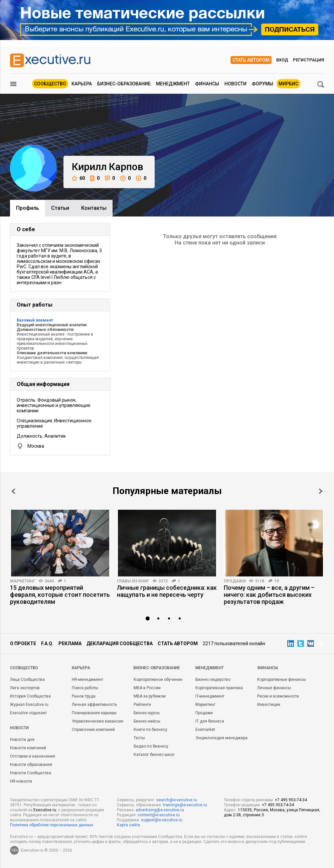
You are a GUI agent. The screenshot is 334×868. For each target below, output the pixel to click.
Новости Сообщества (31, 773)
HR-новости (21, 781)
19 (277, 581)
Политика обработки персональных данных (52, 825)
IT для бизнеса (210, 721)
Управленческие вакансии (98, 721)
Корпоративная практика (219, 688)
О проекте (23, 643)
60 (78, 178)
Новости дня (22, 740)
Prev (13, 491)
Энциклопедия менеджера (221, 738)
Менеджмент (173, 84)
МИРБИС (288, 84)
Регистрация (308, 60)
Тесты (139, 738)
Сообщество (50, 84)
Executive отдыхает (28, 713)
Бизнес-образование (124, 84)
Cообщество (24, 668)
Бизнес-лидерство (213, 680)
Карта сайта (128, 825)
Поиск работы (85, 688)
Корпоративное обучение (158, 680)
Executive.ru (45, 810)
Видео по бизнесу (151, 746)
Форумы (263, 84)
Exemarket (205, 730)
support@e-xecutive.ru (162, 820)
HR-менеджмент (88, 680)
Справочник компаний (93, 730)
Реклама (70, 643)
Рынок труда (84, 696)
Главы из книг (133, 581)
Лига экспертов (25, 688)
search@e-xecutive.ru (177, 800)
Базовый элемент (35, 320)
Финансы (207, 84)
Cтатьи (60, 208)
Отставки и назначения (33, 756)
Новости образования (31, 765)
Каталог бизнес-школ (154, 755)
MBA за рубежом (150, 696)
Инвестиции (269, 705)
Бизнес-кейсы (147, 721)
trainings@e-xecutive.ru (185, 805)
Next (321, 491)
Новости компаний (28, 748)
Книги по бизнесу (150, 730)
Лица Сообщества (27, 680)
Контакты (94, 208)
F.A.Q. (47, 643)
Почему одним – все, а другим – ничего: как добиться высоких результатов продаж (269, 595)
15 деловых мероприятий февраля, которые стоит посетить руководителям (60, 595)
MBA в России (147, 688)
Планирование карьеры (94, 713)
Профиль (28, 208)
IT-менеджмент (210, 696)
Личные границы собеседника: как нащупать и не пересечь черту (167, 591)
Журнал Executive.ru (29, 705)
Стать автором (251, 60)
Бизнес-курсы (147, 713)
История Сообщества (30, 696)
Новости (235, 84)
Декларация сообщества (120, 643)
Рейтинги (142, 705)
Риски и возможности (278, 696)
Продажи (235, 581)
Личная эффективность (94, 705)
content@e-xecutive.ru (159, 815)
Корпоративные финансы (282, 680)
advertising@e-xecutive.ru (160, 810)
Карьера (82, 84)
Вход (282, 60)
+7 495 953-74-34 (291, 800)
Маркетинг (23, 581)
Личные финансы (274, 688)
